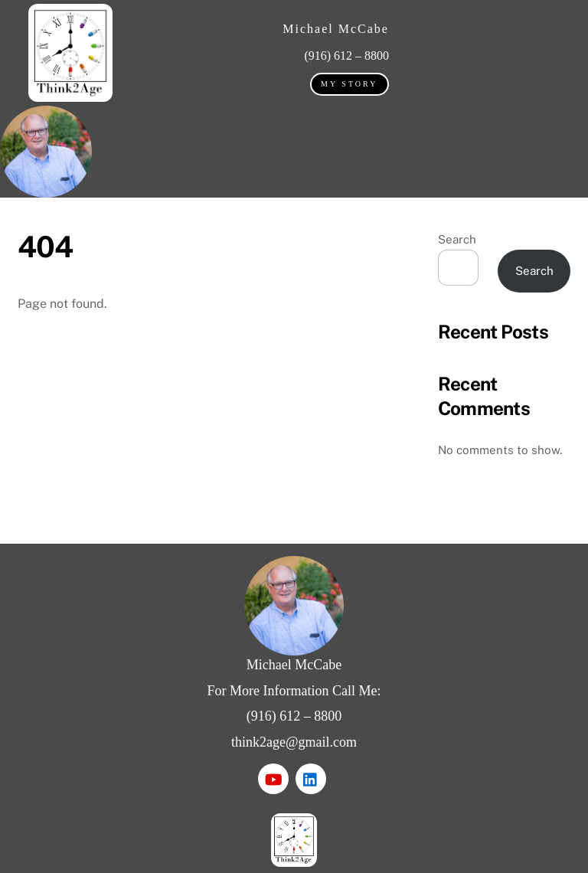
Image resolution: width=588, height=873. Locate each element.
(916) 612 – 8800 (294, 716)
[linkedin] (311, 778)
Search (457, 239)
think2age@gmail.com (294, 742)
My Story (349, 84)
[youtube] (273, 778)
